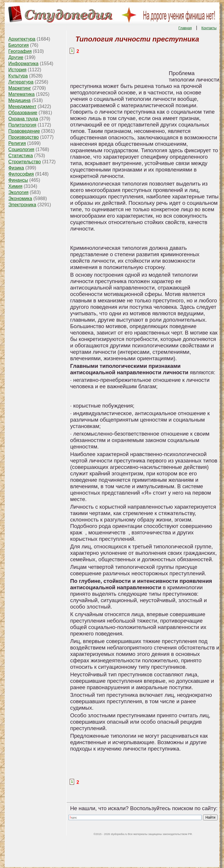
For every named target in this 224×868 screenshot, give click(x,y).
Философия (21, 174)
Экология (19, 192)
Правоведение (24, 131)
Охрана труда (23, 119)
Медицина (20, 100)
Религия (17, 143)
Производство (24, 137)
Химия (15, 186)
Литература (21, 82)
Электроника (22, 205)
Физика (16, 168)
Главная (185, 28)
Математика (22, 94)
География (20, 51)
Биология (19, 45)
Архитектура (22, 39)
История (17, 70)
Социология (21, 149)
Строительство (25, 162)
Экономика (20, 199)
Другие (16, 57)
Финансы (18, 180)
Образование (23, 113)
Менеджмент (22, 106)
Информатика (23, 64)
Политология (22, 125)
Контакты (209, 28)
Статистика (21, 156)
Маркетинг (20, 88)
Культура (18, 76)
